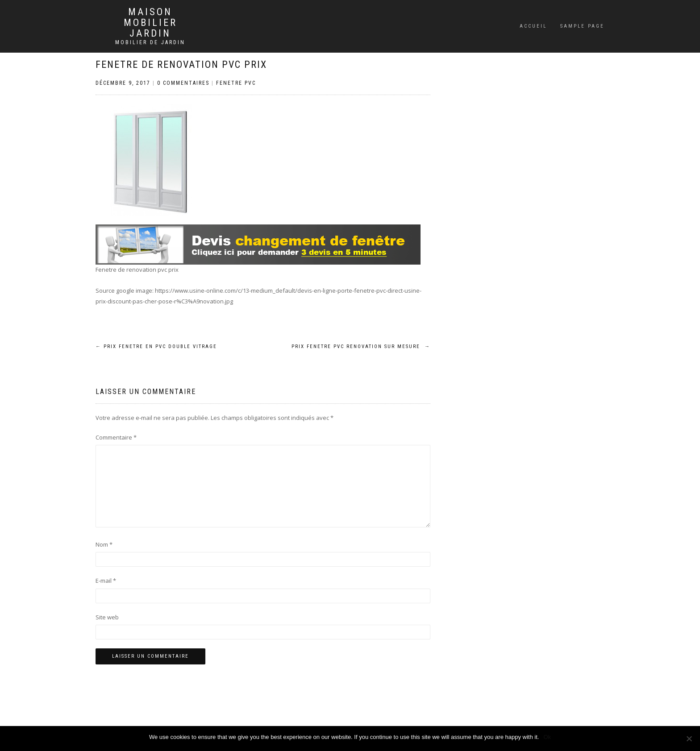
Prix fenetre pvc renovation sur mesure (361, 346)
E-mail (106, 581)
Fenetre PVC (236, 83)
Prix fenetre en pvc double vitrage (156, 346)
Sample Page (582, 26)
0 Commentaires (183, 83)
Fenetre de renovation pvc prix (181, 64)
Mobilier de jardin (150, 42)
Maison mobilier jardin (150, 23)
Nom (104, 544)
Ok (547, 737)
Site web (107, 617)
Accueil (533, 26)
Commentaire (116, 437)
